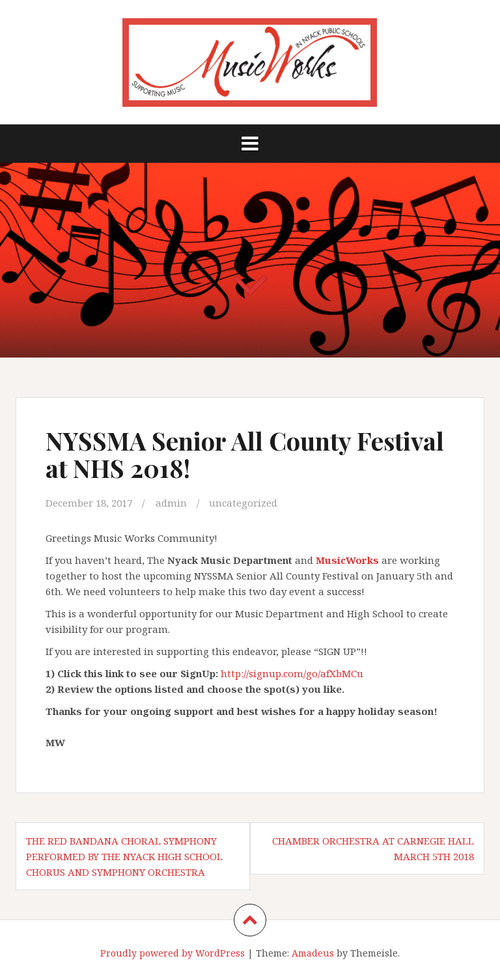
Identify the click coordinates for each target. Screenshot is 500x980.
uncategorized (243, 503)
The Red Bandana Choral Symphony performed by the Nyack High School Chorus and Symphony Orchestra (124, 856)
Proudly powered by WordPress (173, 953)
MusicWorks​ (347, 560)
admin (171, 503)
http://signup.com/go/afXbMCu (292, 673)
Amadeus (313, 953)
